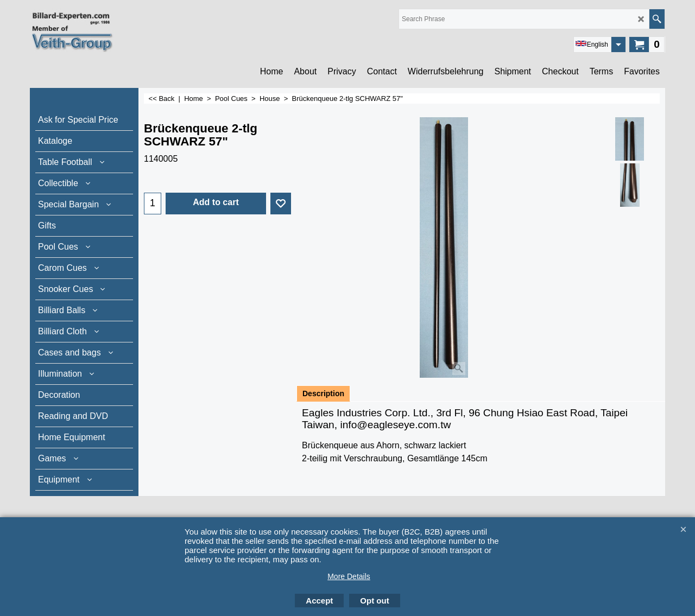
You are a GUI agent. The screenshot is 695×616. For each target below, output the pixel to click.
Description (323, 393)
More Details (349, 576)
